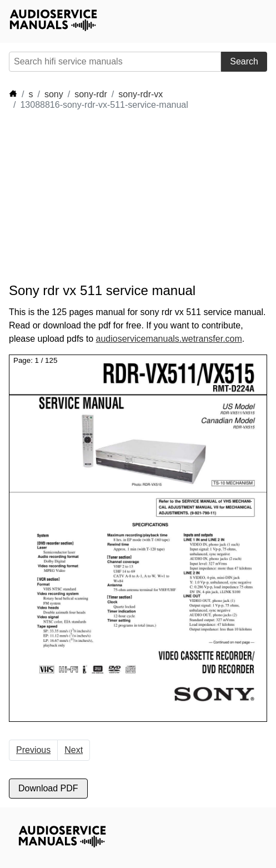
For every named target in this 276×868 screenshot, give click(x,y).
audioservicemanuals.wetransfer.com (169, 339)
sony (54, 94)
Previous (33, 750)
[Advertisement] (109, 197)
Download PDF (48, 788)
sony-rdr (91, 94)
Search (244, 61)
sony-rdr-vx (140, 94)
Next (74, 750)
